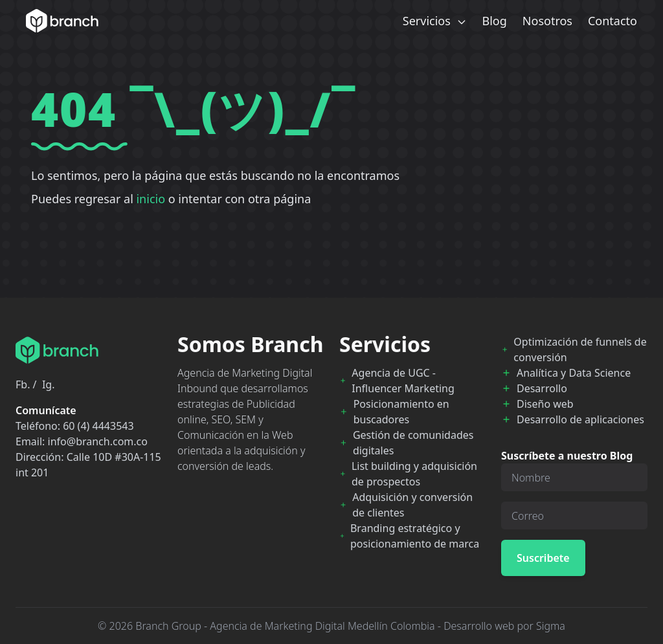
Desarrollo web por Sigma (504, 626)
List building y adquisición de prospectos (414, 474)
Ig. (49, 384)
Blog (495, 21)
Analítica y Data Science (574, 373)
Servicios (435, 21)
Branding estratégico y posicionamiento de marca (415, 536)
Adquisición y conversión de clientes (412, 505)
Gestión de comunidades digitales (413, 443)
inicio (151, 199)
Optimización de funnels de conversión (580, 350)
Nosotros (547, 21)
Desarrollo (542, 388)
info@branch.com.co (98, 441)
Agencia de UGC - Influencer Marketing (403, 381)
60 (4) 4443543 (98, 426)
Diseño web (545, 404)
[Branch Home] (62, 21)
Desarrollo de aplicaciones (580, 419)
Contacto (612, 21)
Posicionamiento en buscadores (401, 412)
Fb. (23, 384)
